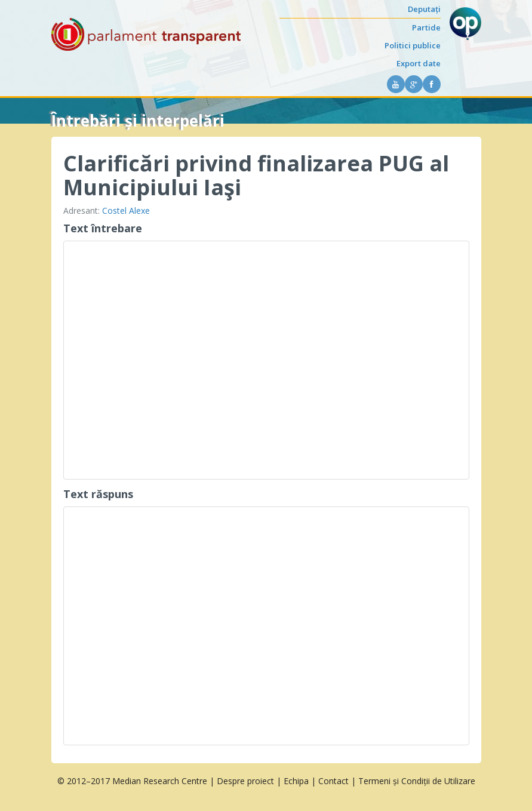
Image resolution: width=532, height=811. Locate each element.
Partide (426, 27)
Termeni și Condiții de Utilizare (417, 781)
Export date (419, 63)
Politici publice (413, 45)
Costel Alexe (126, 211)
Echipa (296, 781)
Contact (333, 781)
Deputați (424, 9)
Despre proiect (245, 781)
